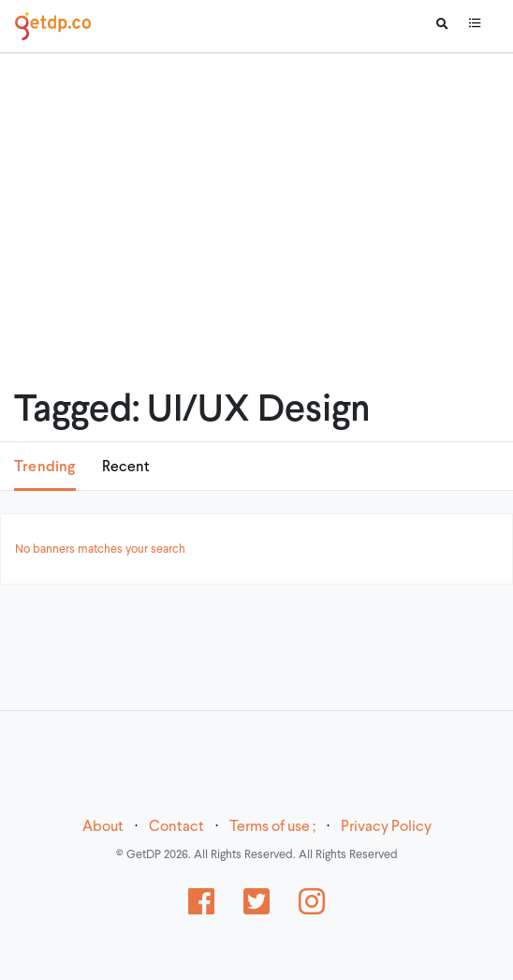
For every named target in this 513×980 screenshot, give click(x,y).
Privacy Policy (386, 827)
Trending (45, 467)
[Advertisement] (257, 197)
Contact (176, 827)
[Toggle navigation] (475, 26)
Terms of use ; (272, 827)
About (103, 827)
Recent (126, 468)
